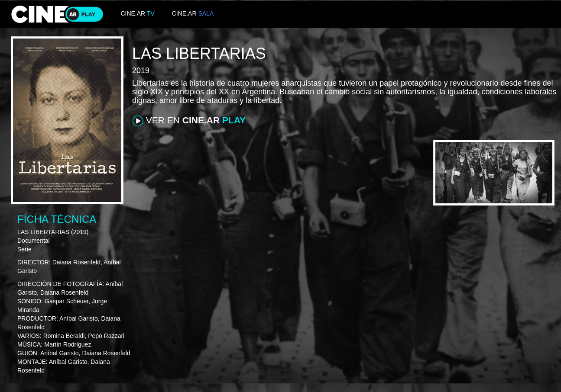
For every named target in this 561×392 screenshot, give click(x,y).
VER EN (189, 121)
